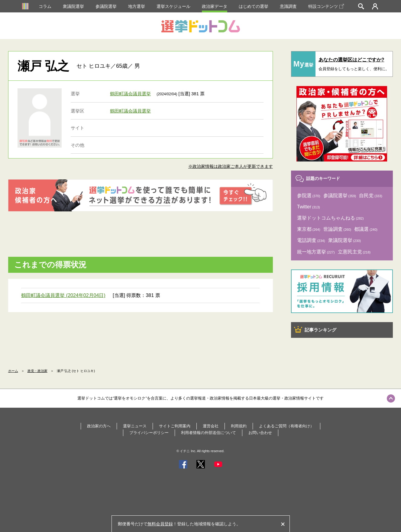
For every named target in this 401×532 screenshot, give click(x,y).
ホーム (13, 371)
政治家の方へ (99, 426)
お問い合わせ (260, 433)
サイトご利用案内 (175, 426)
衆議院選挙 (73, 6)
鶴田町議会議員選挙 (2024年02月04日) (63, 295)
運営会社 (211, 426)
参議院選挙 (106, 6)
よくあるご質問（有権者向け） (286, 426)
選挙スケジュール (173, 6)
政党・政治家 (37, 371)
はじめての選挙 (254, 6)
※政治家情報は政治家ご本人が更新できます (231, 166)
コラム (45, 6)
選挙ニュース (135, 426)
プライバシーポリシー (149, 433)
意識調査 (288, 6)
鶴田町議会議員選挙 (130, 94)
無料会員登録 (160, 524)
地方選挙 (137, 6)
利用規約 (239, 426)
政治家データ (215, 6)
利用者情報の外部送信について (209, 433)
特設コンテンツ (326, 6)
